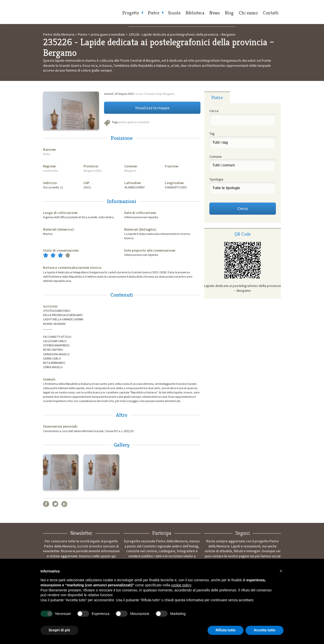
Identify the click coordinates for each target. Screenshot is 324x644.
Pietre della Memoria (81, 12)
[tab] (217, 97)
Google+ (64, 504)
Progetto (131, 13)
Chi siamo (248, 13)
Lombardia (50, 171)
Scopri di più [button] (59, 630)
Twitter (55, 504)
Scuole (174, 13)
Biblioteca (195, 13)
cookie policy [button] (181, 585)
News (215, 13)
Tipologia (216, 179)
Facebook (46, 504)
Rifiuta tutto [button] (226, 630)
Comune (216, 157)
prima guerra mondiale (134, 122)
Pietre (154, 13)
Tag (212, 134)
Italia (46, 154)
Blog (229, 13)
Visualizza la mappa (152, 108)
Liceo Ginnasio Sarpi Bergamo (155, 94)
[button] (281, 571)
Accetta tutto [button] (265, 630)
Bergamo (130, 171)
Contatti (271, 13)
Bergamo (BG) (93, 171)
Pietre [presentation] (217, 97)
